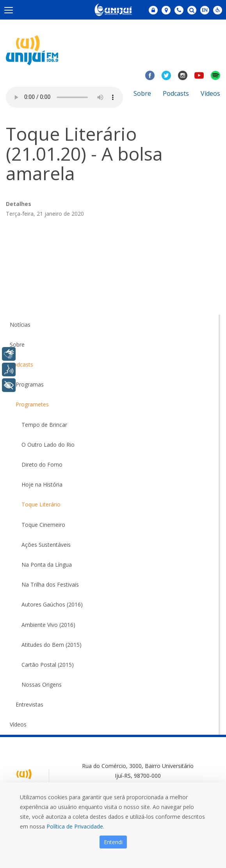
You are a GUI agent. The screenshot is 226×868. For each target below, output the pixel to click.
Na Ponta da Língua (47, 565)
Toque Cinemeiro (43, 525)
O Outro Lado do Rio (48, 445)
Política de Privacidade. (75, 826)
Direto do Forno (42, 464)
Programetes (32, 404)
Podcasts (176, 93)
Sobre (142, 93)
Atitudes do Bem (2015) (52, 645)
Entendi (113, 842)
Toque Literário (41, 504)
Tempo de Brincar (44, 425)
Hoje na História (42, 484)
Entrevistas (29, 704)
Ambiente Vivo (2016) (48, 625)
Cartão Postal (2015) (48, 665)
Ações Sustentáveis (46, 545)
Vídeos (210, 93)
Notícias (20, 325)
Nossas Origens (42, 685)
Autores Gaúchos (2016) (52, 604)
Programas (30, 384)
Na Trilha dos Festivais (50, 584)
